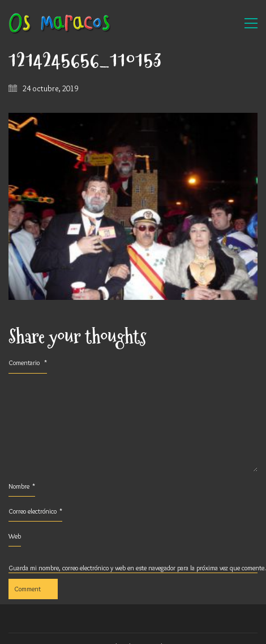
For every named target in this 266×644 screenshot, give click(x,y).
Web (15, 536)
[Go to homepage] (59, 23)
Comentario (28, 363)
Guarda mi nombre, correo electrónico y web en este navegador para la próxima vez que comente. (133, 568)
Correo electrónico (35, 511)
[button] (251, 23)
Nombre (22, 486)
